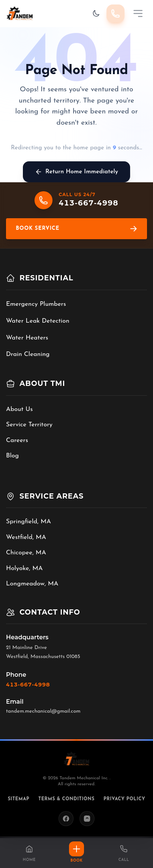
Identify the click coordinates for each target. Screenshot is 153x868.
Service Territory (29, 425)
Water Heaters (27, 338)
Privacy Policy (124, 799)
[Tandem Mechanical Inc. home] (20, 13)
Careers (17, 440)
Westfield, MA (26, 537)
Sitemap (19, 799)
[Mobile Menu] (138, 13)
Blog (12, 456)
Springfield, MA (28, 522)
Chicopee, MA (26, 553)
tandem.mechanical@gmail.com (43, 711)
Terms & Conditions (66, 799)
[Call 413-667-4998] (115, 13)
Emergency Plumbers (36, 304)
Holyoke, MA (24, 568)
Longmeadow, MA (32, 584)
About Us (19, 409)
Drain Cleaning (28, 354)
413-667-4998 (28, 685)
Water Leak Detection (38, 321)
